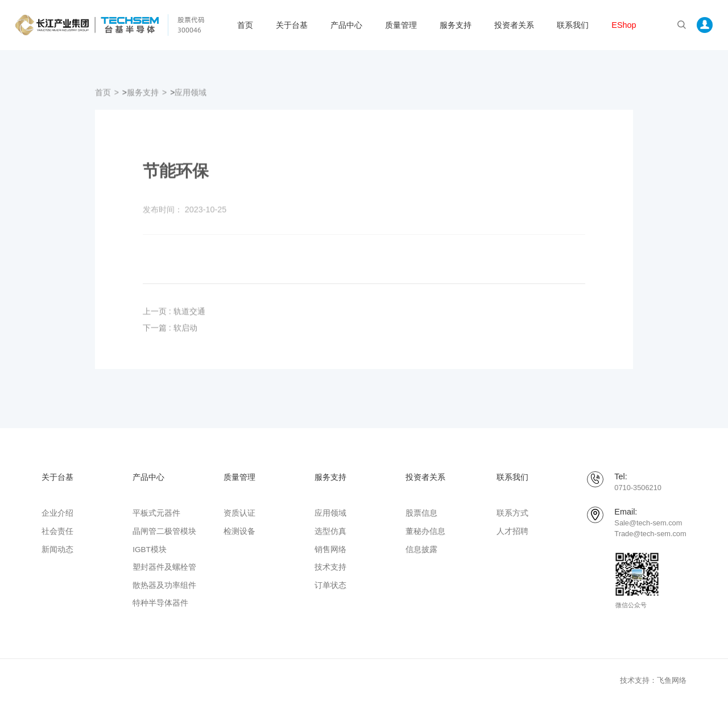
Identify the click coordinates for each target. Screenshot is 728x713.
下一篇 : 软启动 (170, 332)
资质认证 (239, 513)
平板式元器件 (156, 513)
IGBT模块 (150, 550)
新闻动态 (57, 550)
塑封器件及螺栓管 (164, 567)
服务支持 (456, 25)
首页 (245, 25)
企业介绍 (57, 513)
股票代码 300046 (191, 25)
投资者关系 (514, 25)
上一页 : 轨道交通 (174, 316)
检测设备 (239, 531)
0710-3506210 (638, 488)
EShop (624, 25)
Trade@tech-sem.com (650, 534)
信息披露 (421, 550)
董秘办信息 (425, 531)
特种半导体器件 (160, 603)
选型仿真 (330, 531)
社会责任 (57, 531)
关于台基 (292, 25)
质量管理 (401, 25)
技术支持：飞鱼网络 (653, 680)
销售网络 (330, 550)
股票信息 (421, 513)
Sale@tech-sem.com (648, 523)
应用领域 (191, 97)
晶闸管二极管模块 (164, 531)
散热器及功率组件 (164, 585)
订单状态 (330, 585)
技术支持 (330, 567)
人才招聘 (512, 531)
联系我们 (573, 25)
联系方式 (512, 513)
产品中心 (346, 25)
